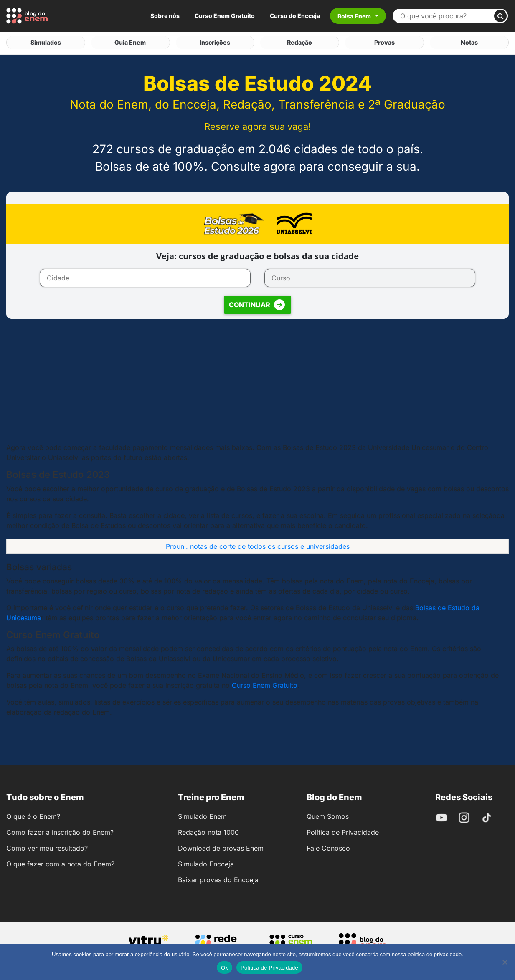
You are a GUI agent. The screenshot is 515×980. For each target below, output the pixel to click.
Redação (300, 42)
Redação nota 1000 (208, 831)
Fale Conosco (328, 847)
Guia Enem (130, 42)
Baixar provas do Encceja (218, 879)
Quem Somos (328, 815)
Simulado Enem (202, 815)
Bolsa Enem (354, 16)
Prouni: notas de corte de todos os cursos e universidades (258, 545)
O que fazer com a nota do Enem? (60, 863)
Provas (384, 42)
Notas (469, 42)
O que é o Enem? (33, 815)
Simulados (46, 42)
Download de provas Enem (221, 847)
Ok (225, 968)
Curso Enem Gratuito (225, 16)
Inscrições (215, 42)
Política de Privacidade (343, 831)
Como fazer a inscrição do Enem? (60, 831)
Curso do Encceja (295, 16)
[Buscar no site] (447, 16)
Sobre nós (165, 16)
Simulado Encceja (206, 863)
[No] (505, 962)
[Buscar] (500, 16)
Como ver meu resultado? (47, 847)
